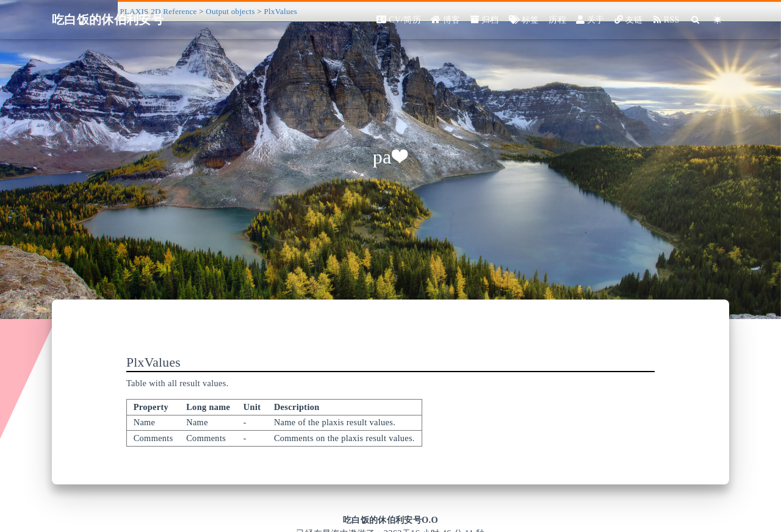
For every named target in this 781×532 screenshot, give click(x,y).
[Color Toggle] (718, 20)
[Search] (696, 20)
